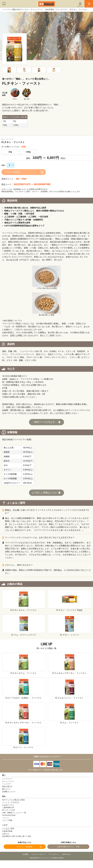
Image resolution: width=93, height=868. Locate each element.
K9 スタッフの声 (9, 810)
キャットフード (37, 10)
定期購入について (9, 792)
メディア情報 (7, 820)
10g (10, 152)
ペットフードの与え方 (11, 802)
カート (89, 6)
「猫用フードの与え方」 (44, 422)
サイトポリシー (54, 854)
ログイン (80, 6)
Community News (9, 815)
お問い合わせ (66, 854)
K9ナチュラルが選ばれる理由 (13, 800)
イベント (6, 818)
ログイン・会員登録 (25, 847)
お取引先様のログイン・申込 (68, 847)
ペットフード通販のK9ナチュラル (15, 10)
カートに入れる (12, 172)
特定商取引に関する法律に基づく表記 (17, 836)
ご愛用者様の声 (8, 808)
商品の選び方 (7, 786)
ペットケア (6, 784)
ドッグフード (7, 779)
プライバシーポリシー (39, 854)
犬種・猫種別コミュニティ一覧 (14, 813)
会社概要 (25, 854)
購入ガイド (6, 789)
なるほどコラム (8, 805)
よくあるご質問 (8, 829)
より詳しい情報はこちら (44, 493)
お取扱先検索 (7, 831)
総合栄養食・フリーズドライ (56, 10)
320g (28, 152)
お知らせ (6, 834)
